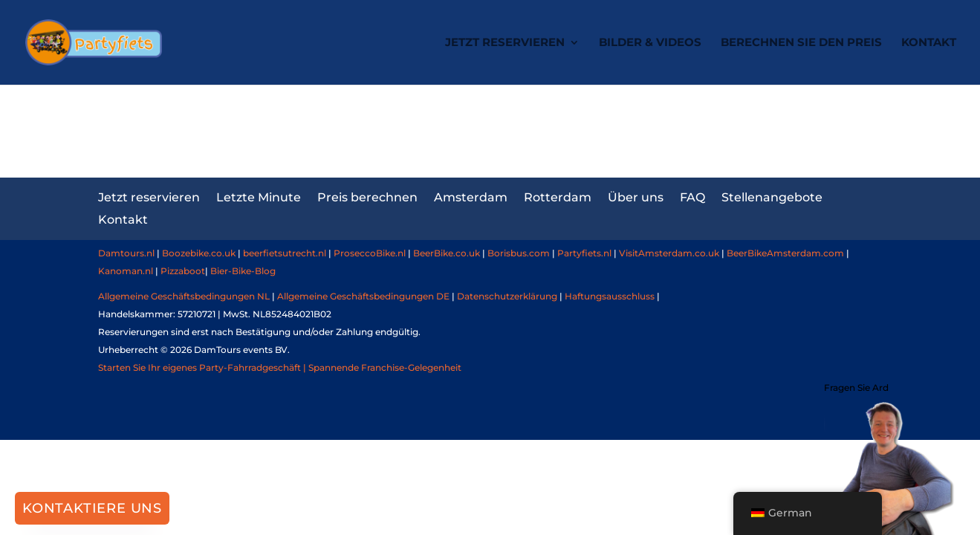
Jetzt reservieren (505, 43)
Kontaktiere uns (92, 508)
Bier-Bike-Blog (243, 271)
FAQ (692, 197)
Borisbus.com (519, 253)
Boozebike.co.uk (199, 253)
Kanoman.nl (126, 271)
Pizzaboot (183, 271)
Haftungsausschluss (610, 296)
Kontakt (929, 43)
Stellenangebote (772, 197)
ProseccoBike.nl (370, 253)
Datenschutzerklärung (507, 296)
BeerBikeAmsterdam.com (785, 253)
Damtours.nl (126, 253)
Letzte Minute (259, 197)
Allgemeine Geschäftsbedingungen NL (184, 296)
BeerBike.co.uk (447, 253)
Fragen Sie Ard (856, 388)
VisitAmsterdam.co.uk (669, 253)
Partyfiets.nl (583, 253)
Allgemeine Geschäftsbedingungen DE (363, 296)
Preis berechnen (367, 197)
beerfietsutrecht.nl (285, 253)
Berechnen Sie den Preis (801, 43)
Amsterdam (471, 197)
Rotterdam (558, 197)
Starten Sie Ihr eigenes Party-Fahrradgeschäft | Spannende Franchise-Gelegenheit (280, 367)
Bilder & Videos (650, 43)
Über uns (636, 197)
